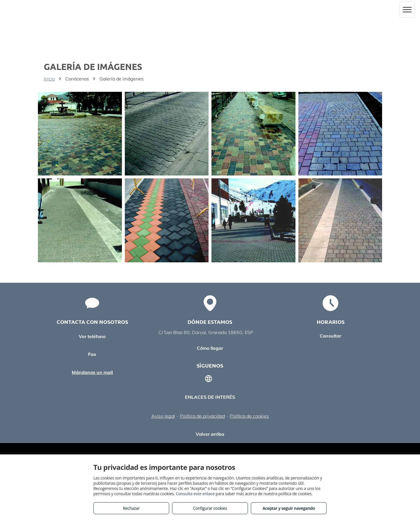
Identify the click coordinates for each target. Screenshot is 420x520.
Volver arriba (210, 434)
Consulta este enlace (195, 494)
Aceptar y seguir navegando (289, 508)
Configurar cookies (210, 508)
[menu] (407, 10)
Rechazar (131, 508)
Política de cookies (249, 416)
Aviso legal (163, 416)
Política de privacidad (202, 416)
